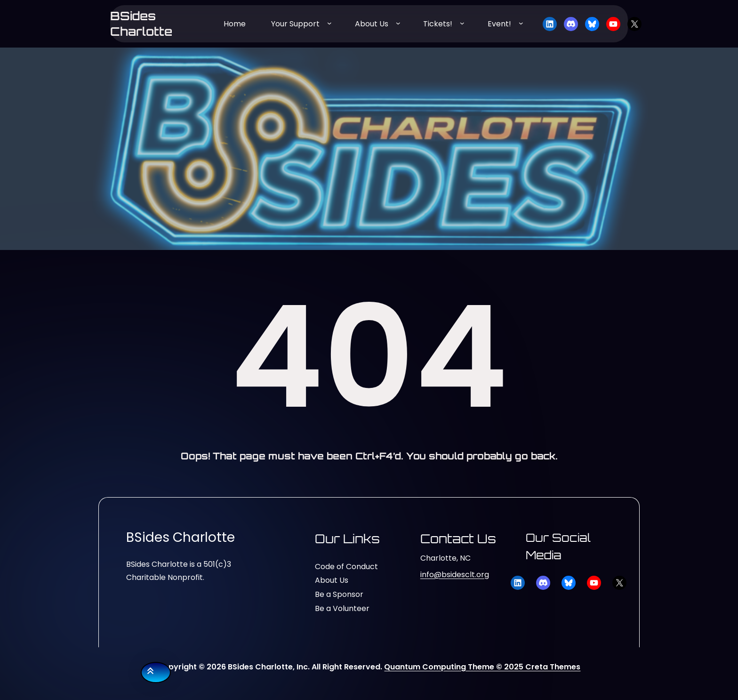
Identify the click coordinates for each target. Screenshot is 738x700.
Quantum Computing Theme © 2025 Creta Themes (482, 667)
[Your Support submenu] (329, 23)
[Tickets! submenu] (462, 23)
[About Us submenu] (398, 23)
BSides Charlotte (141, 24)
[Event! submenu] (521, 23)
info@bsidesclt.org (455, 575)
